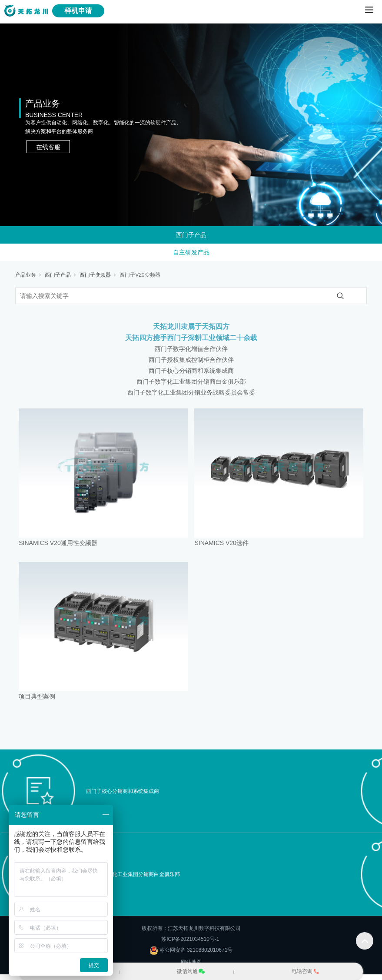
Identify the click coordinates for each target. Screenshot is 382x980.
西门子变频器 (95, 275)
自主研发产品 (191, 252)
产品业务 (26, 275)
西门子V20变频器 (140, 275)
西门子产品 (191, 235)
